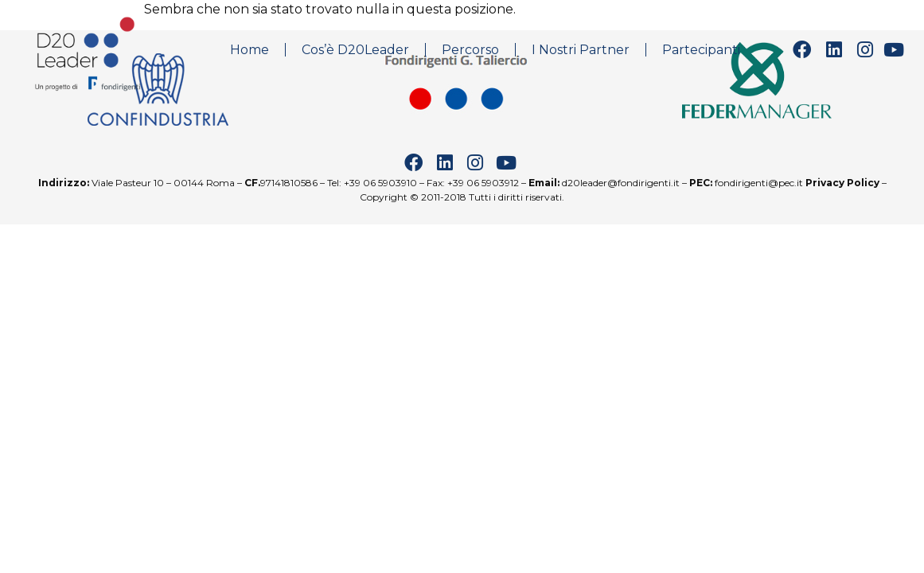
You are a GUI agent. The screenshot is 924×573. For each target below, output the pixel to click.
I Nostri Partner (581, 50)
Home (250, 50)
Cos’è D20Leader (355, 50)
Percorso (470, 50)
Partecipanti (701, 50)
